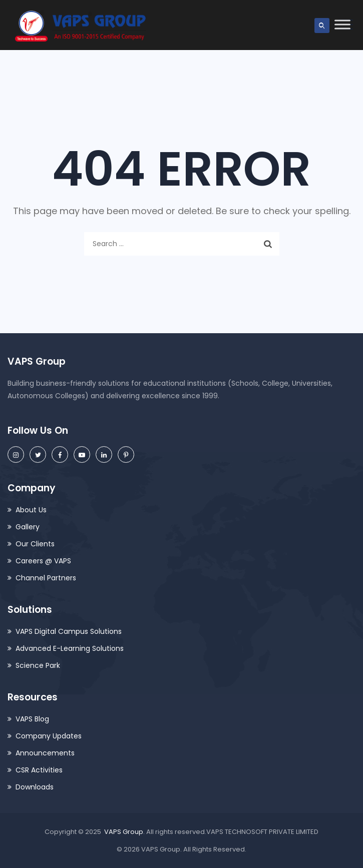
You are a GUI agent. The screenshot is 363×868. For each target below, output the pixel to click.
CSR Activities (39, 770)
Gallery (28, 527)
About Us (31, 510)
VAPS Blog (32, 719)
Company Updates (49, 736)
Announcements (45, 753)
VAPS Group (124, 832)
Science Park (38, 665)
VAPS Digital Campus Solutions (69, 631)
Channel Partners (46, 578)
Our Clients (35, 544)
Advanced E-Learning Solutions (70, 648)
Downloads (35, 787)
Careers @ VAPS (43, 561)
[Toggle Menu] (342, 24)
